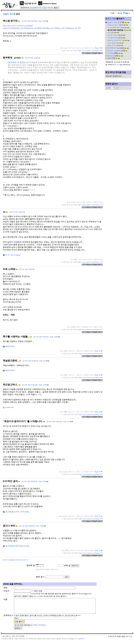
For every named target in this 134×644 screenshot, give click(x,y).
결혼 (109, 58)
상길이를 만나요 (36, 8)
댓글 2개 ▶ (54, 337)
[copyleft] (81, 642)
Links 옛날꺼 (112, 43)
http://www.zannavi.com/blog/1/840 (91, 378)
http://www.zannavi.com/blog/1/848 (91, 354)
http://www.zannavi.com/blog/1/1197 (91, 262)
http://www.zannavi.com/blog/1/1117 (90, 330)
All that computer (114, 51)
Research (111, 56)
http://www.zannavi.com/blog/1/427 (91, 474)
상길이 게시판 (48, 8)
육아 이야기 (112, 45)
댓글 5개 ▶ (67, 422)
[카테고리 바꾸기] (22, 560)
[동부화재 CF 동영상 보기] (19, 62)
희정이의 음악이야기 (115, 40)
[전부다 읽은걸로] (9, 560)
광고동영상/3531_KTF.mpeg (16, 512)
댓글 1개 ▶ (42, 21)
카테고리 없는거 (113, 25)
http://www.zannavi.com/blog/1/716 (91, 553)
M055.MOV (9, 346)
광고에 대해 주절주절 (29, 21)
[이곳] (118, 65)
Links (109, 33)
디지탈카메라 (112, 38)
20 (40, 566)
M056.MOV (9, 370)
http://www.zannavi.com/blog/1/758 (91, 519)
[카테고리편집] (39, 628)
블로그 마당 (111, 19)
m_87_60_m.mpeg (12, 255)
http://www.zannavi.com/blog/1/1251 (90, 205)
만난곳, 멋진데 (113, 35)
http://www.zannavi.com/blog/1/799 (91, 414)
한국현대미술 (113, 48)
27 (43, 566)
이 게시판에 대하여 (114, 28)
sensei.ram (8, 407)
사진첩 (110, 53)
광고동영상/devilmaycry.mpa (16, 546)
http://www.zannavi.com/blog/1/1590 (90, 51)
